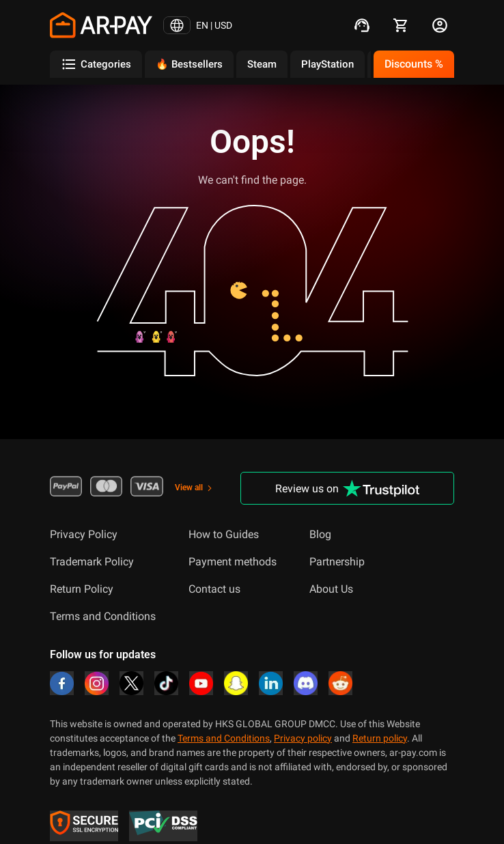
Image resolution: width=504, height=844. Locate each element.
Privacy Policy (84, 534)
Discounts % (414, 64)
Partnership (337, 562)
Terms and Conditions (103, 616)
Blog (320, 534)
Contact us (214, 589)
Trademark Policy (92, 562)
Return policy (380, 738)
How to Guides (224, 534)
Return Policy (82, 589)
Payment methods (233, 562)
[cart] (401, 25)
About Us (331, 589)
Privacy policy (303, 738)
